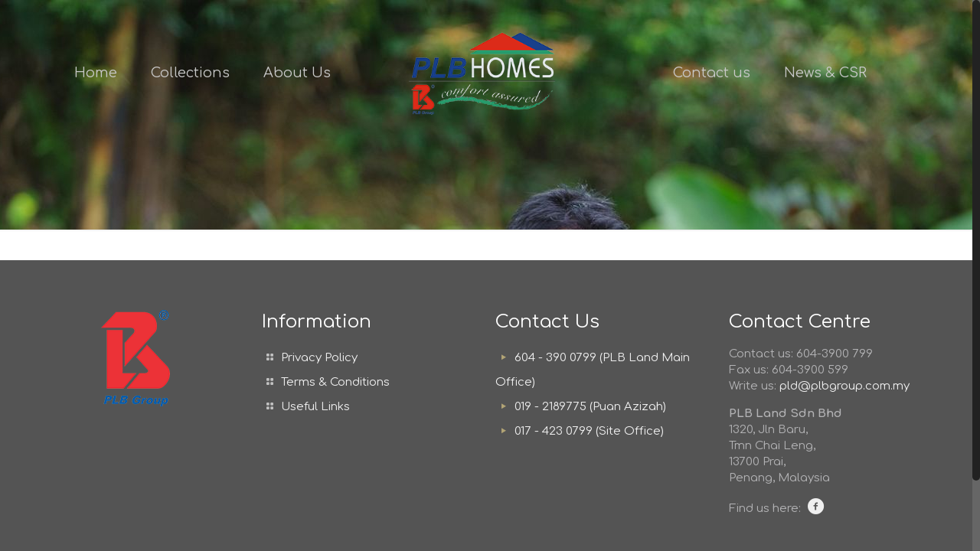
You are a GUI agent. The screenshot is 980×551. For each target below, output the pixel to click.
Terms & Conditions (335, 382)
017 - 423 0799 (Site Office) (589, 431)
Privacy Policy (319, 358)
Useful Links (315, 407)
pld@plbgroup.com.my (844, 386)
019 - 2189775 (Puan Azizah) (590, 407)
